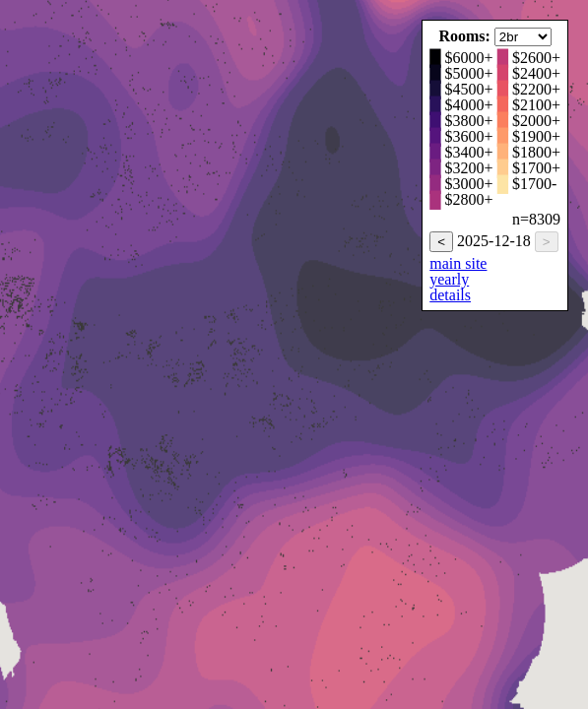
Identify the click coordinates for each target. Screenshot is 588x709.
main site (458, 263)
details (450, 295)
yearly (449, 279)
